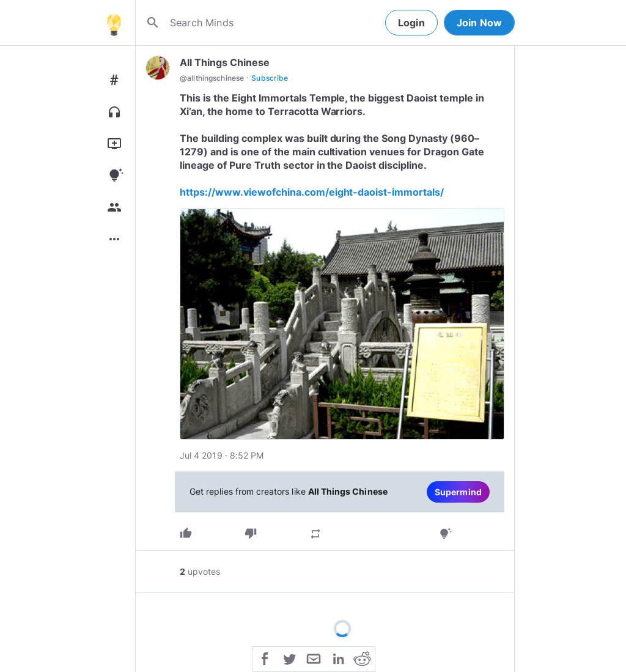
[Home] (114, 23)
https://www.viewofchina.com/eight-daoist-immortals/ (312, 192)
